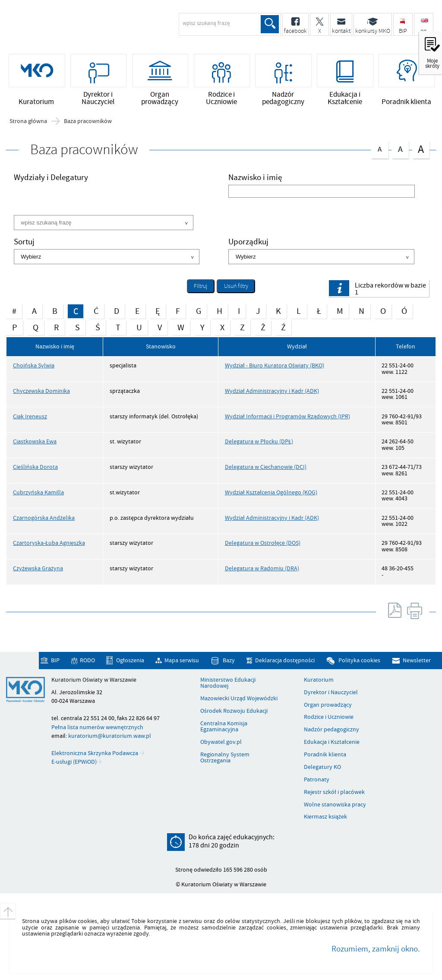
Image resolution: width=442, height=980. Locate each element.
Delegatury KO (322, 767)
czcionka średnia (400, 148)
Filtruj (200, 286)
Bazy (229, 660)
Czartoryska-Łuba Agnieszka (49, 543)
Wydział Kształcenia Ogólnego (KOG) (271, 492)
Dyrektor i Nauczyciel (331, 692)
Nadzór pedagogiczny (331, 730)
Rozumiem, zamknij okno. (376, 949)
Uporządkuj (248, 243)
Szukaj (270, 24)
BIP (55, 660)
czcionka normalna (379, 148)
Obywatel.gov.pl (221, 742)
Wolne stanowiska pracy (335, 805)
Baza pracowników (88, 121)
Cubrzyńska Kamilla (38, 492)
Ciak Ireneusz (30, 416)
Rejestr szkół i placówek (334, 792)
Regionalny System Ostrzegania (225, 758)
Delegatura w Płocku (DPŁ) (259, 441)
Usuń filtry (232, 285)
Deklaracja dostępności (285, 660)
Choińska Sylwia (34, 365)
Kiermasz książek (325, 817)
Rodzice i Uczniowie (329, 717)
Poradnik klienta (325, 755)
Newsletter (417, 660)
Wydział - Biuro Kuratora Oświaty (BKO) (275, 365)
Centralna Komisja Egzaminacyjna (224, 727)
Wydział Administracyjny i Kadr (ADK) (272, 391)
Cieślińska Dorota (35, 467)
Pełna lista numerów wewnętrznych (97, 727)
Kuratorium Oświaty (76, 28)
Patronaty (317, 780)
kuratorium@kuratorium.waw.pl (110, 736)
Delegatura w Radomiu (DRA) (262, 568)
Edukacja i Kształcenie (332, 742)
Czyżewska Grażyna (38, 568)
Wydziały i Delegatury (51, 179)
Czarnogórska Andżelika (44, 518)
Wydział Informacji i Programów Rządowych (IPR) (287, 416)
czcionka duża (421, 149)
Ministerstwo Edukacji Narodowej (228, 683)
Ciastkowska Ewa (35, 441)
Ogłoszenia (130, 660)
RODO (87, 660)
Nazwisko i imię (255, 179)
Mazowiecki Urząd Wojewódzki (239, 699)
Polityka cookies (359, 660)
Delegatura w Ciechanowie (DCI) (266, 467)
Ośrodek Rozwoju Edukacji (234, 711)
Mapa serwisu (182, 660)
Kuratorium (319, 680)
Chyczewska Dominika (41, 391)
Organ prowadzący (328, 705)
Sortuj (24, 243)
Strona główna (28, 121)
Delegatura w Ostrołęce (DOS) (263, 543)
